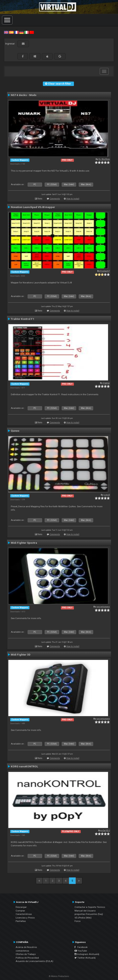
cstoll (107, 495)
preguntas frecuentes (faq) (89, 914)
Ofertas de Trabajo (26, 954)
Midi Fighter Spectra (24, 543)
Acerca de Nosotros (26, 947)
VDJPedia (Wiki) (83, 918)
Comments (55, 199)
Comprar (20, 911)
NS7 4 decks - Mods (24, 95)
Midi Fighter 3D (21, 655)
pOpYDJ (105, 831)
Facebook (81, 947)
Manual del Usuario (85, 911)
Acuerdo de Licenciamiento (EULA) (34, 961)
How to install (73, 199)
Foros (78, 921)
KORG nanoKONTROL (24, 766)
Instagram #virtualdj (87, 954)
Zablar (106, 383)
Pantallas (21, 921)
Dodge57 (105, 271)
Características (24, 914)
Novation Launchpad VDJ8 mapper (33, 207)
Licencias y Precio (25, 918)
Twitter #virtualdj (85, 958)
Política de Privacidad (27, 958)
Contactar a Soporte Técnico (90, 907)
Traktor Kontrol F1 (23, 319)
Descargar (21, 907)
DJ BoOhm (104, 159)
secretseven (103, 607)
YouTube (81, 951)
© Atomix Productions (59, 976)
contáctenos (22, 951)
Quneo (15, 431)
